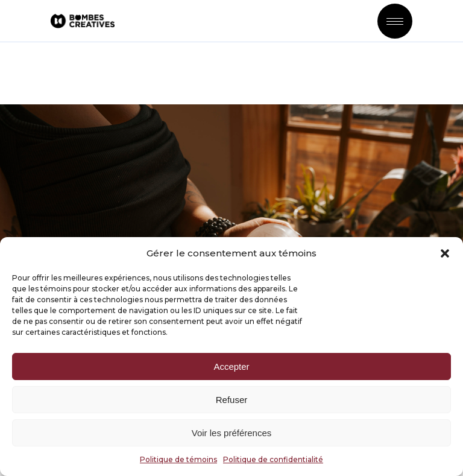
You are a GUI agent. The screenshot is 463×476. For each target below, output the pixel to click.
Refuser (232, 400)
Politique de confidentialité (273, 459)
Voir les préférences (232, 433)
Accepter (231, 367)
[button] (445, 253)
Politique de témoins (178, 459)
